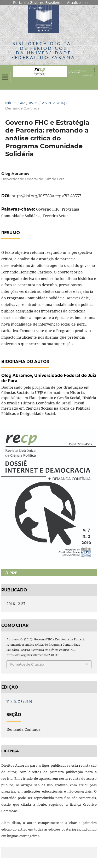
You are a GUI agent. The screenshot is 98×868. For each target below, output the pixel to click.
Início (11, 103)
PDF (13, 573)
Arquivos (29, 103)
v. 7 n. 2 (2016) (53, 103)
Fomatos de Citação (27, 664)
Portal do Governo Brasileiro (37, 2)
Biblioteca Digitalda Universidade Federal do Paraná (44, 50)
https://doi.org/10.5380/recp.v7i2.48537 (46, 196)
